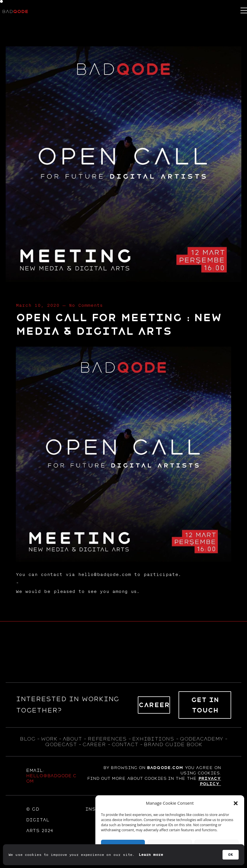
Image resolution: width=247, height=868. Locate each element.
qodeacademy (201, 739)
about (72, 739)
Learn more (151, 855)
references (107, 739)
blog (27, 739)
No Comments (86, 305)
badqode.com (165, 768)
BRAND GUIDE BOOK (173, 744)
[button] (236, 803)
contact (125, 744)
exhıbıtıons (153, 739)
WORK (49, 739)
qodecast (62, 744)
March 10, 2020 (38, 305)
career (94, 744)
